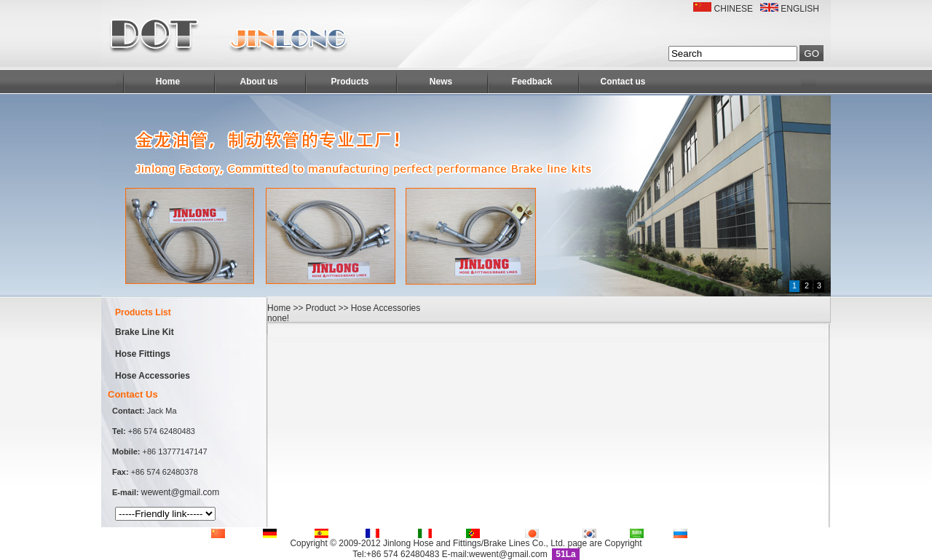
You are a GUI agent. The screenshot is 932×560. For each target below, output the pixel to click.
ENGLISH (800, 9)
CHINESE (734, 9)
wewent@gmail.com (181, 492)
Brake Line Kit (145, 332)
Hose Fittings (143, 354)
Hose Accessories (153, 376)
